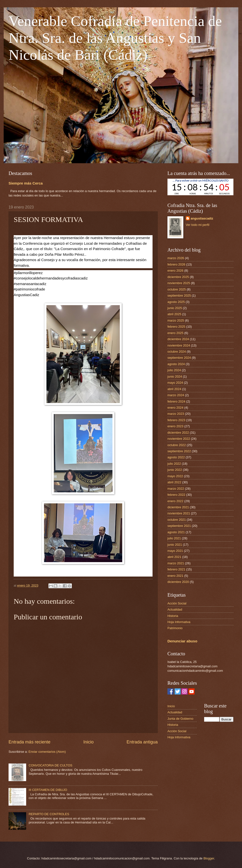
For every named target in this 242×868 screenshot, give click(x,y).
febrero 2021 (176, 569)
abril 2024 (174, 389)
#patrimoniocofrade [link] (29, 289)
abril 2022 (174, 482)
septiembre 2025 (179, 295)
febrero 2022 (176, 495)
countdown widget (200, 187)
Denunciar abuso (182, 641)
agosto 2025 (176, 302)
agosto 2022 (176, 457)
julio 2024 (174, 370)
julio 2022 (174, 464)
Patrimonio (175, 628)
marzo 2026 (176, 258)
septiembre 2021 (179, 526)
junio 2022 (175, 470)
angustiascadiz (202, 218)
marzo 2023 (176, 414)
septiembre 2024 (179, 358)
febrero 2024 (176, 401)
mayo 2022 (175, 476)
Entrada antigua (142, 742)
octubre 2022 (177, 445)
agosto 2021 (176, 532)
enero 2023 (175, 426)
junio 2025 (175, 308)
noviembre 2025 (179, 283)
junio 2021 (175, 545)
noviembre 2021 (179, 513)
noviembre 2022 (179, 439)
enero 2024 (175, 408)
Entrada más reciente (29, 742)
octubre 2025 (177, 289)
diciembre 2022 (178, 433)
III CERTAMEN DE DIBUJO (48, 790)
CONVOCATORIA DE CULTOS (50, 765)
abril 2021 (174, 557)
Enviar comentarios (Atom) (47, 752)
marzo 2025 (176, 320)
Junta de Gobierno (180, 719)
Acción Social (177, 603)
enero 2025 (175, 333)
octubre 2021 (177, 520)
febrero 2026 (176, 264)
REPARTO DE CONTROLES (49, 814)
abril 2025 (174, 314)
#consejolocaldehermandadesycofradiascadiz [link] (51, 278)
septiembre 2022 (179, 451)
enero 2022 (175, 501)
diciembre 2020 (178, 582)
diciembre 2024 (178, 339)
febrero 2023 (176, 420)
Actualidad (175, 609)
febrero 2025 (176, 327)
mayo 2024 (175, 383)
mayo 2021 (175, 551)
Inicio (88, 742)
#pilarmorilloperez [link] (28, 273)
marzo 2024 (176, 395)
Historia (173, 616)
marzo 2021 (176, 563)
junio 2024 (175, 376)
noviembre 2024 (179, 345)
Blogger (209, 858)
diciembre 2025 (178, 277)
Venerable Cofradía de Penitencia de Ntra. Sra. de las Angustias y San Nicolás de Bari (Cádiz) (115, 38)
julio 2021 (174, 538)
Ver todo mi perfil (198, 225)
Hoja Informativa (179, 622)
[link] (26, 295)
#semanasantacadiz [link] (30, 284)
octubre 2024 (177, 352)
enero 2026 (175, 271)
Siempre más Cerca (26, 183)
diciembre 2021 (178, 507)
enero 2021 (175, 576)
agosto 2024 (176, 364)
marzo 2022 (176, 489)
